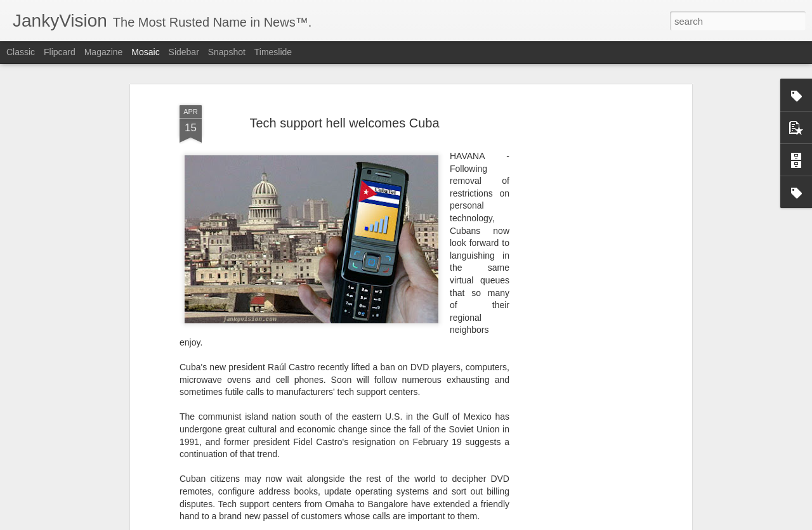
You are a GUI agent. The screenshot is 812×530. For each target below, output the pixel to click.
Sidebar (184, 52)
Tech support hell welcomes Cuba (344, 101)
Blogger (446, 523)
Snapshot (227, 52)
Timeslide (273, 52)
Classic (21, 52)
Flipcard (60, 52)
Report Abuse (483, 523)
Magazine (104, 52)
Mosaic (145, 52)
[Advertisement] (579, 276)
